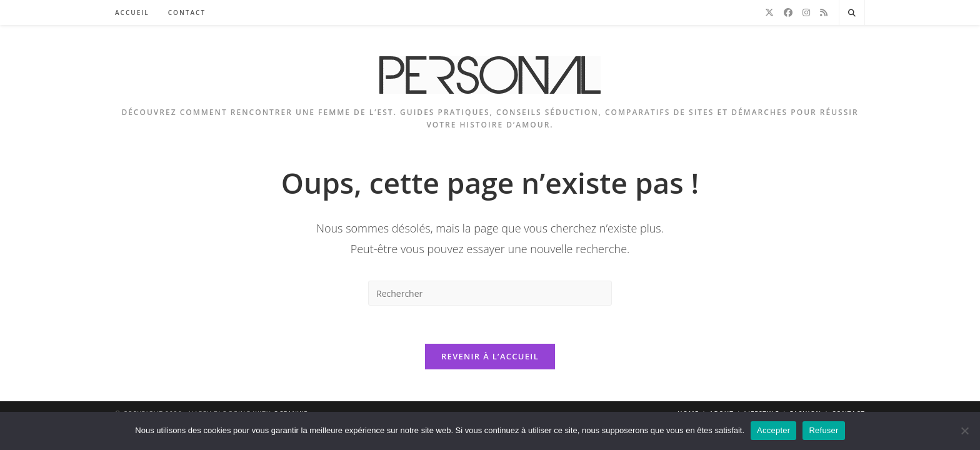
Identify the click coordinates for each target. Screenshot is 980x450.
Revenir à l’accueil (490, 356)
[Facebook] (788, 12)
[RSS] (824, 12)
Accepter (773, 430)
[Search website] (852, 13)
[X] (769, 12)
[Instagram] (806, 12)
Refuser (823, 430)
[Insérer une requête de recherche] (490, 293)
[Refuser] (964, 431)
